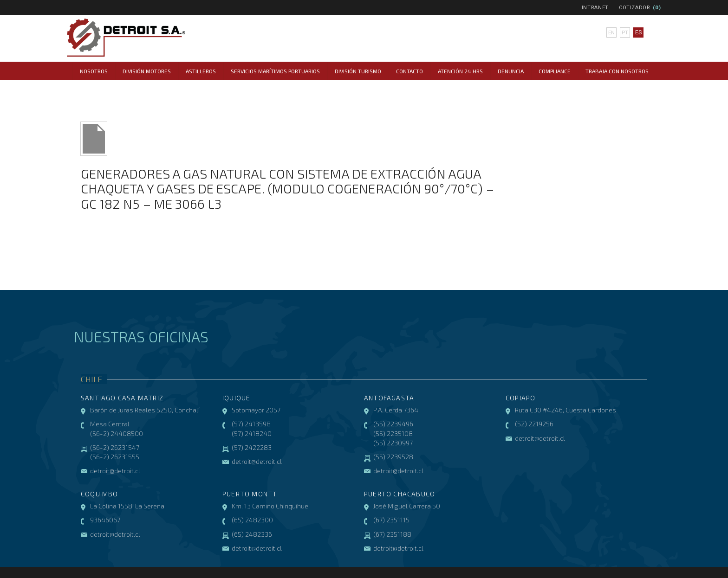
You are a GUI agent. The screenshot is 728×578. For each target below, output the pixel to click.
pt (624, 32)
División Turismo (358, 71)
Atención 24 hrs (460, 71)
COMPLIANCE (555, 71)
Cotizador (635, 8)
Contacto (409, 71)
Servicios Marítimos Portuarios (275, 71)
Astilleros (201, 71)
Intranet (595, 8)
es (638, 32)
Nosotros (94, 71)
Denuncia (511, 71)
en (611, 32)
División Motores (147, 71)
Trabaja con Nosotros (617, 71)
